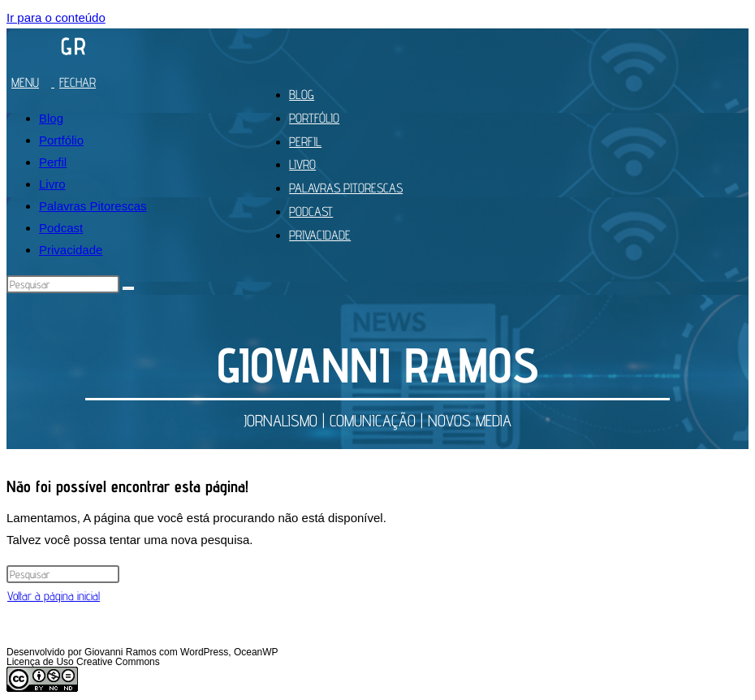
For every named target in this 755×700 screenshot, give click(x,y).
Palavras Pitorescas (93, 206)
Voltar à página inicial (54, 596)
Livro (52, 184)
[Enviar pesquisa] (128, 288)
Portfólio (61, 140)
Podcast (61, 228)
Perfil (53, 162)
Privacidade (71, 250)
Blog (51, 118)
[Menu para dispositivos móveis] (57, 82)
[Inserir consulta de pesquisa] (63, 284)
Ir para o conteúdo (56, 17)
